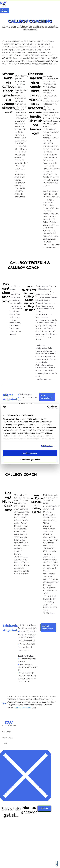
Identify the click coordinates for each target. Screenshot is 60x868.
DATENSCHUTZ (7, 738)
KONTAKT (5, 744)
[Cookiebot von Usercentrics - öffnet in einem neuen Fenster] (47, 407)
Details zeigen (47, 446)
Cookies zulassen (30, 453)
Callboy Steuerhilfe (23, 708)
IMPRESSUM (6, 732)
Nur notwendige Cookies (30, 460)
